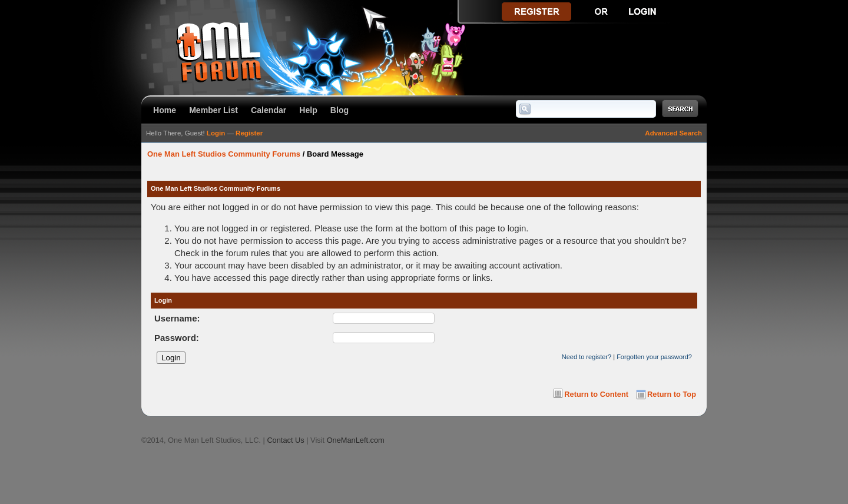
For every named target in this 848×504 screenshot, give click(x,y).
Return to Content (596, 394)
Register (249, 133)
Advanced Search (673, 133)
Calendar (269, 110)
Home (165, 110)
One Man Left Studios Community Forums (224, 154)
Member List (213, 110)
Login (216, 133)
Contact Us (285, 440)
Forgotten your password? (654, 357)
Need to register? (587, 357)
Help (308, 110)
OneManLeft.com (356, 440)
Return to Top (672, 394)
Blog (339, 110)
